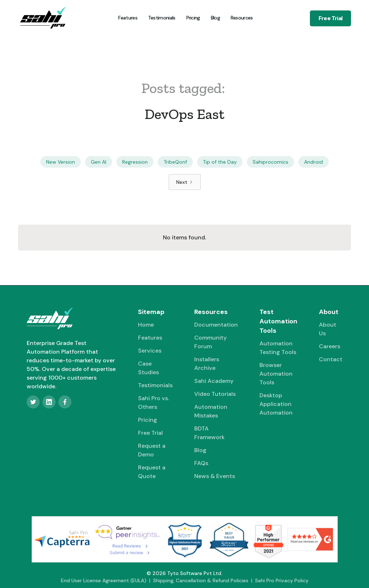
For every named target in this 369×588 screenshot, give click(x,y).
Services (150, 351)
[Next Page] (185, 182)
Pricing (193, 18)
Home (146, 325)
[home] (43, 18)
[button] (241, 18)
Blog (215, 18)
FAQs (201, 463)
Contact (331, 359)
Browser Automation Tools (276, 374)
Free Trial (330, 18)
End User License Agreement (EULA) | (107, 580)
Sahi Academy (214, 381)
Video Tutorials (215, 394)
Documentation (216, 325)
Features (128, 18)
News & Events (215, 476)
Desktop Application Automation (276, 404)
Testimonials (162, 18)
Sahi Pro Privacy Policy (282, 580)
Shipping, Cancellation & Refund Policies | (204, 580)
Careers (330, 346)
